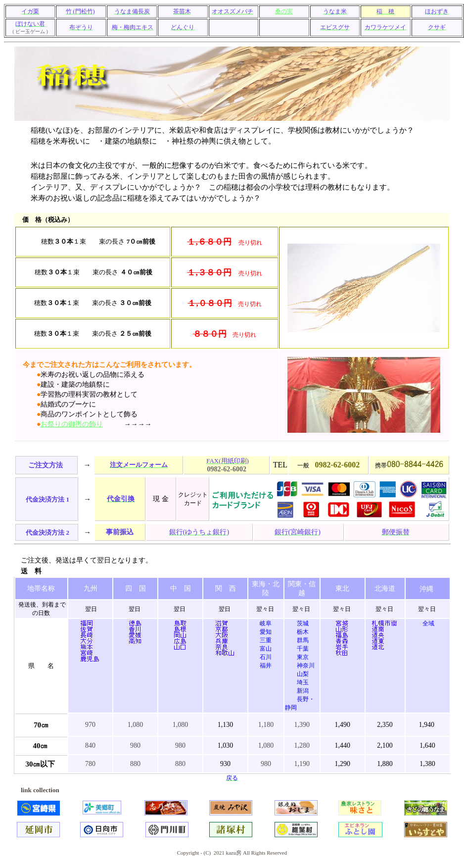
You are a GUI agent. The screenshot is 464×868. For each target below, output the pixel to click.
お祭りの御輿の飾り (72, 424)
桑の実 (284, 11)
